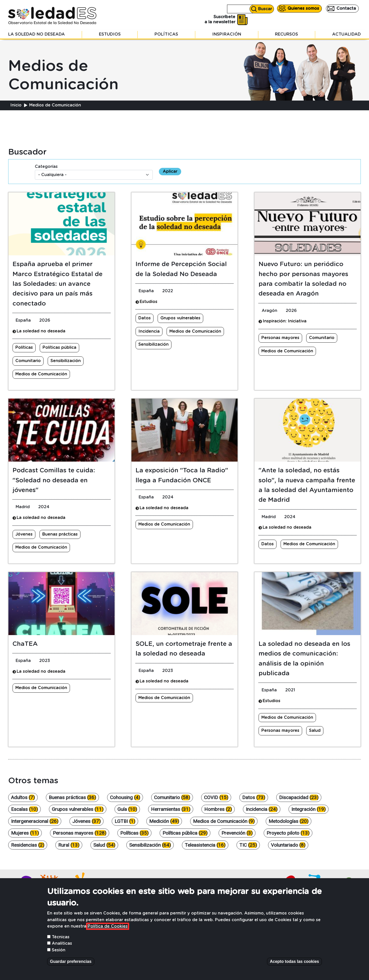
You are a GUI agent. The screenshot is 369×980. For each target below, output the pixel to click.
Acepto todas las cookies (294, 969)
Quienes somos (303, 8)
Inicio (16, 105)
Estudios (110, 34)
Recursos (286, 34)
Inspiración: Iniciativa (285, 321)
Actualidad (346, 34)
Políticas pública (59, 347)
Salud (315, 731)
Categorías (46, 167)
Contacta (346, 8)
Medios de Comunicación (41, 374)
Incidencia (149, 331)
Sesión (59, 957)
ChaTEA (25, 644)
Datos (145, 318)
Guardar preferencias (71, 969)
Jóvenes (24, 534)
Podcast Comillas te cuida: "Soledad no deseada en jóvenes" (54, 480)
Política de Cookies (108, 934)
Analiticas (62, 951)
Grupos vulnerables (180, 318)
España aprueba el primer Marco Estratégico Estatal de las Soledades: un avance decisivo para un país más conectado (58, 284)
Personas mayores (280, 338)
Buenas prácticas (60, 534)
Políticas (166, 34)
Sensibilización (66, 361)
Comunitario (28, 361)
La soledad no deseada (37, 34)
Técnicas (61, 944)
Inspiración (227, 34)
